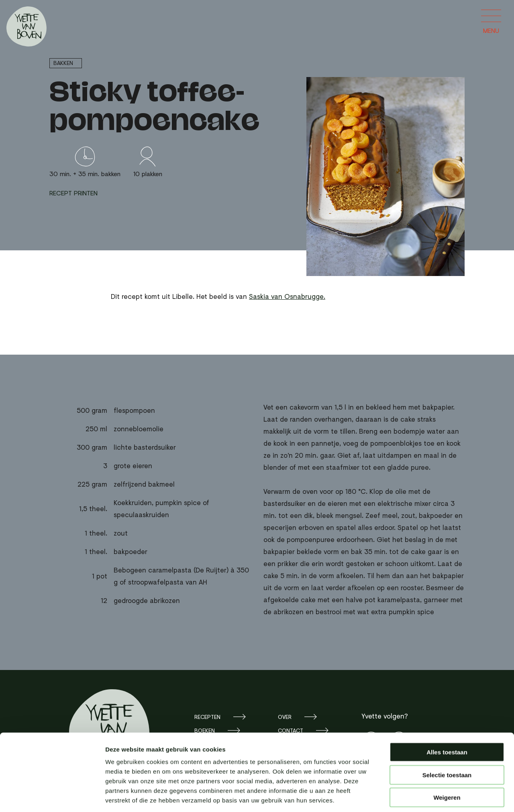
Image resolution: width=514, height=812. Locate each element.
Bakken (63, 63)
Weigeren (447, 761)
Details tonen (434, 796)
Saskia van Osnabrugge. (287, 296)
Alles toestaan (447, 716)
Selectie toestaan (447, 738)
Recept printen (73, 193)
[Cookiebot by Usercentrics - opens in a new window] (52, 796)
